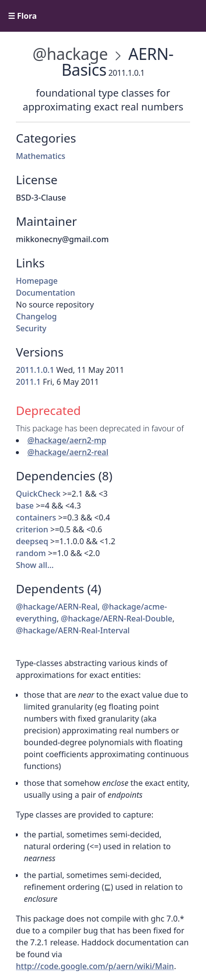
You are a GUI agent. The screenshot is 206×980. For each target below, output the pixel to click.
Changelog (36, 316)
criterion (32, 529)
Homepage (37, 281)
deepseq (32, 541)
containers (36, 517)
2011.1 (28, 382)
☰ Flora (22, 16)
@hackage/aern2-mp (67, 440)
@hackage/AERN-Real (57, 607)
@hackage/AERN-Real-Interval (73, 630)
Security (31, 328)
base (25, 506)
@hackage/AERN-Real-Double (117, 619)
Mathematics (41, 156)
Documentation (45, 293)
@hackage (70, 54)
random (31, 553)
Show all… (35, 565)
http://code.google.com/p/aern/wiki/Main (95, 966)
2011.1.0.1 (35, 370)
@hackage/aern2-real (68, 452)
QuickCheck (38, 494)
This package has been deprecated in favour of (100, 428)
